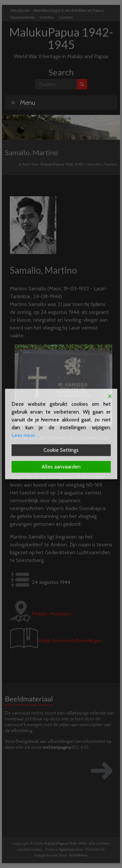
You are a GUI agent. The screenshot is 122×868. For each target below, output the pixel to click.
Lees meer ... (25, 435)
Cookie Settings (61, 450)
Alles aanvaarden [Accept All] (61, 467)
